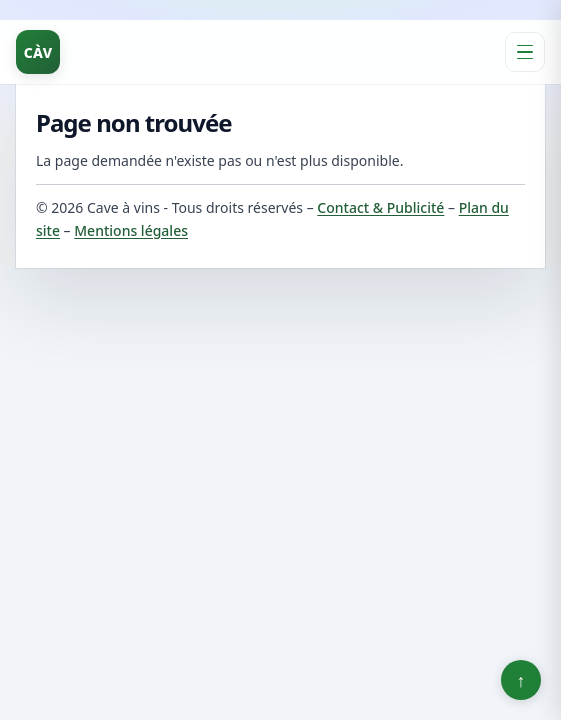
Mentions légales (131, 230)
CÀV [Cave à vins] (38, 52)
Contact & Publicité (380, 207)
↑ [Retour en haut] (521, 680)
